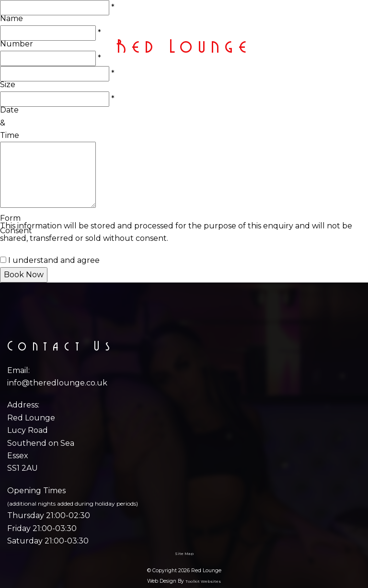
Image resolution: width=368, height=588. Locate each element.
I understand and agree (54, 260)
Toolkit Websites (203, 581)
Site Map (184, 554)
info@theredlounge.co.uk (57, 383)
